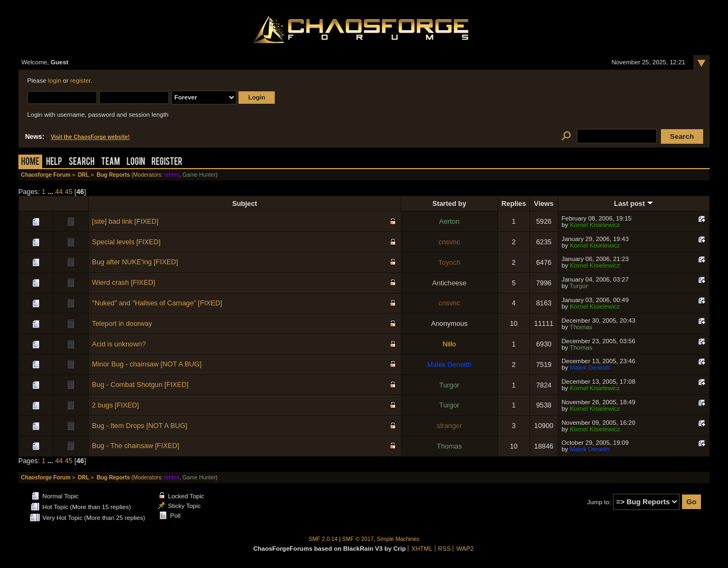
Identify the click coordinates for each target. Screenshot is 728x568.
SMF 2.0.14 (323, 539)
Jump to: (599, 502)
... (51, 192)
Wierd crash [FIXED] (124, 282)
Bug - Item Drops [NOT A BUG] (140, 426)
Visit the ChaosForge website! (90, 137)
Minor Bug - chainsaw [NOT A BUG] (147, 364)
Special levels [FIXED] (126, 242)
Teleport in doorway (122, 323)
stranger (449, 426)
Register (167, 162)
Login (136, 162)
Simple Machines (398, 539)
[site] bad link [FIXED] (125, 221)
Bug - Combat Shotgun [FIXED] (140, 385)
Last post (633, 203)
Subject (244, 203)
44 (59, 192)
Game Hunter (199, 175)
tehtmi (172, 175)
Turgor (579, 286)
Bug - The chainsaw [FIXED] (135, 446)
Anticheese (449, 283)
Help (54, 162)
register (81, 81)
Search (82, 162)
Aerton (449, 221)
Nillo (449, 344)
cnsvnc (449, 242)
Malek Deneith (449, 365)
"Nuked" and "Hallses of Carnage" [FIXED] (157, 303)
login (55, 81)
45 (69, 192)
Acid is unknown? (119, 344)
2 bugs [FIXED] (115, 405)
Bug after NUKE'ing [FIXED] (135, 262)
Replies (514, 203)
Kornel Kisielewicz (595, 225)
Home (30, 162)
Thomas (581, 327)
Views (544, 203)
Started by (449, 203)
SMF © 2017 (358, 539)
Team (111, 162)
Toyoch (449, 262)
